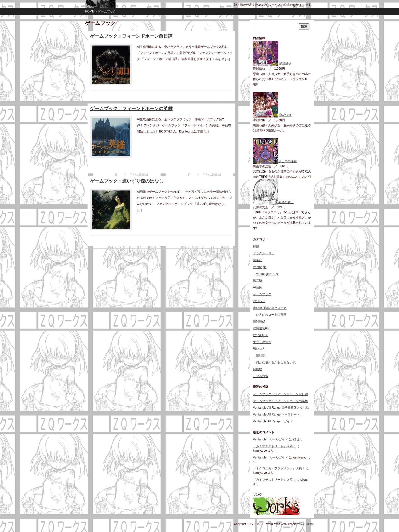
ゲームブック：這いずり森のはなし (127, 181)
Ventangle (260, 267)
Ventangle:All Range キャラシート (276, 415)
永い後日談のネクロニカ (270, 308)
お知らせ (259, 301)
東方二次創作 (262, 342)
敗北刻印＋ (261, 335)
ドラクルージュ (264, 253)
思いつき (259, 349)
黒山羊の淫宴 (275, 161)
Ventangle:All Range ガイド (273, 421)
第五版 (258, 280)
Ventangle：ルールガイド (270, 439)
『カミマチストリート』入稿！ (274, 446)
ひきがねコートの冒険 (271, 315)
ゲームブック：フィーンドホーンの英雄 (131, 109)
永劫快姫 (285, 115)
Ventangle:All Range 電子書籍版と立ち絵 (281, 408)
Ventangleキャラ (267, 274)
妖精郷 (261, 356)
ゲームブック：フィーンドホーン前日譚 (131, 36)
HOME (90, 11)
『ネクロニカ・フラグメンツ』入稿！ (279, 468)
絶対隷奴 (285, 64)
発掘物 (258, 369)
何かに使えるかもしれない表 (276, 362)
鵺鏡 (256, 246)
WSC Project (305, 524)
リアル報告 (261, 376)
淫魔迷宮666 (262, 328)
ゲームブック (262, 294)
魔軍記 (258, 260)
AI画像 (257, 287)
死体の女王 (273, 202)
